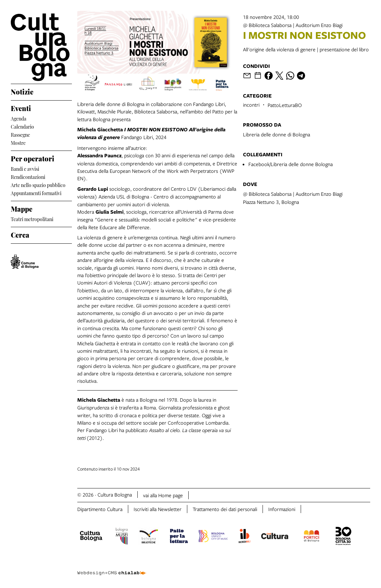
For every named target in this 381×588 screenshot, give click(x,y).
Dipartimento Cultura (100, 509)
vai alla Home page (163, 495)
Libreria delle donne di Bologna (277, 134)
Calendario (22, 126)
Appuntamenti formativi (36, 193)
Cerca (20, 234)
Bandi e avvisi (25, 168)
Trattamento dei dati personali (225, 509)
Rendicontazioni (28, 176)
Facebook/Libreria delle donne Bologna (291, 164)
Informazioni (282, 509)
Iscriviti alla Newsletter (158, 509)
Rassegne (20, 134)
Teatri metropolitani (32, 219)
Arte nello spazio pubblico (38, 184)
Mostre (18, 142)
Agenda (19, 118)
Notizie (22, 91)
